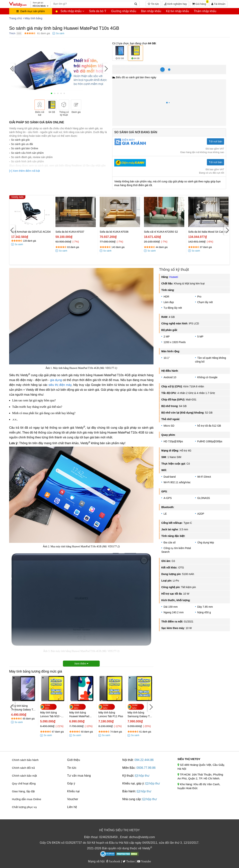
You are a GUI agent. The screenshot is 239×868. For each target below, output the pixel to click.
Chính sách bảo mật (24, 776)
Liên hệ (72, 807)
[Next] (106, 68)
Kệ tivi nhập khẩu (177, 11)
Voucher (73, 799)
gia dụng (56, 380)
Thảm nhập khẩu (205, 11)
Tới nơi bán (215, 141)
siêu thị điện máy (60, 385)
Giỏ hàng (200, 3)
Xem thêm (81, 664)
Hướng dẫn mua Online (27, 799)
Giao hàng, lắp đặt (23, 791)
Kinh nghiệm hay (175, 4)
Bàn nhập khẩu (151, 11)
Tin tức (153, 4)
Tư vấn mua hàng (79, 776)
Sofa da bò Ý (98, 11)
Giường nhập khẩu (124, 11)
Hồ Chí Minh (129, 67)
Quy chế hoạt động (24, 783)
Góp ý (71, 783)
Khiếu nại (73, 791)
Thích (12, 33)
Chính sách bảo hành (25, 760)
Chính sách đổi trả (23, 768)
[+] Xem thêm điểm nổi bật (24, 171)
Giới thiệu (74, 760)
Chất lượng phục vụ (24, 807)
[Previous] (12, 68)
